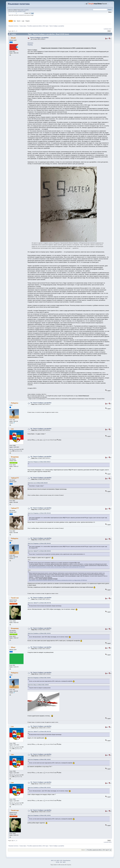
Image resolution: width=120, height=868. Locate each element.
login (22, 10)
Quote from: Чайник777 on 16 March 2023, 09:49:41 (39, 551)
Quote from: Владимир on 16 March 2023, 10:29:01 (39, 678)
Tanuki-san (15, 598)
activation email (21, 11)
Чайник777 (15, 478)
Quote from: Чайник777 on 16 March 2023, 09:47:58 (39, 603)
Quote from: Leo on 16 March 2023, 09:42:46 (38, 483)
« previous (106, 29)
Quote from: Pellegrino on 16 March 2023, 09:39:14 (39, 462)
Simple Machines (67, 861)
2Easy (13, 647)
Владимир (15, 457)
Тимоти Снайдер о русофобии (39, 38)
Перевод (30, 45)
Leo (12, 429)
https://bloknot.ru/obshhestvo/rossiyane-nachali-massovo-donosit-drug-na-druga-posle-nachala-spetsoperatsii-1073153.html (57, 567)
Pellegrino (15, 403)
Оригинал (30, 43)
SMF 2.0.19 (54, 861)
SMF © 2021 (60, 861)
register (27, 10)
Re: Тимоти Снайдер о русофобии (41, 403)
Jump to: (83, 850)
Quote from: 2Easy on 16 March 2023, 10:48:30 (38, 685)
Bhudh (13, 38)
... (16, 31)
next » (110, 29)
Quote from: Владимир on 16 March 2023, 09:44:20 (39, 513)
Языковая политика (19, 4)
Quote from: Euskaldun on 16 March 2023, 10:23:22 (39, 633)
